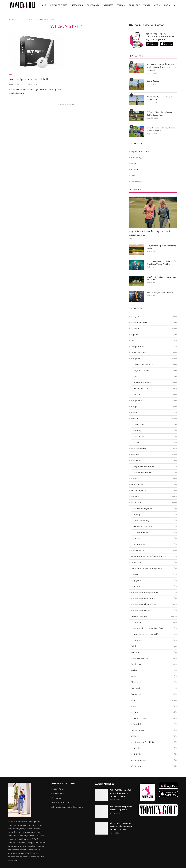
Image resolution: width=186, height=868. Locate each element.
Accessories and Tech (155, 365)
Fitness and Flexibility (155, 742)
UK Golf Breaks (155, 718)
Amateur (154, 328)
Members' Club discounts (154, 598)
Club (154, 341)
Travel (147, 5)
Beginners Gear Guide (155, 466)
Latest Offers (154, 562)
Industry (154, 496)
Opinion (154, 646)
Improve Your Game (140, 152)
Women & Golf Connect (64, 784)
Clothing (155, 430)
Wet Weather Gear (154, 760)
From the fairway (155, 520)
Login (167, 5)
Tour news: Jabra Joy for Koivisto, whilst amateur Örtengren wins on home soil (161, 67)
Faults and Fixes (154, 448)
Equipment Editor (18, 84)
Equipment (134, 5)
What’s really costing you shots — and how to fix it (162, 278)
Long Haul (154, 586)
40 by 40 (154, 317)
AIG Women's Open (154, 323)
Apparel (154, 335)
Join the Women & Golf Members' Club (154, 556)
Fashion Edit (155, 436)
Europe (154, 407)
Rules (154, 676)
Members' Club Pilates (154, 610)
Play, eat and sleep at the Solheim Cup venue (162, 247)
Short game (154, 682)
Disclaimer (57, 798)
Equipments (154, 400)
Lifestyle (154, 574)
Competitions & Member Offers (155, 628)
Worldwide (155, 724)
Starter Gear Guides (155, 472)
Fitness (154, 478)
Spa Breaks (154, 688)
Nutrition (155, 754)
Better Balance (153, 81)
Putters (155, 395)
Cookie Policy (58, 793)
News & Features (59, 5)
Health (155, 748)
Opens (157, 5)
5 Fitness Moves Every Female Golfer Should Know (160, 114)
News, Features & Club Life (155, 634)
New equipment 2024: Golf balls (29, 79)
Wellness (108, 5)
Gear (133, 176)
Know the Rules (155, 532)
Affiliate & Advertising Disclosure (67, 807)
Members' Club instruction (154, 604)
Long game (154, 580)
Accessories (155, 425)
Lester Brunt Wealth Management (154, 568)
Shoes (155, 442)
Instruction (77, 5)
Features (154, 454)
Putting (155, 538)
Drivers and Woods (155, 383)
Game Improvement (155, 526)
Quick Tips (154, 664)
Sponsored (154, 694)
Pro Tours (155, 640)
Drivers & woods (154, 353)
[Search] (175, 5)
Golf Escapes (137, 181)
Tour (154, 700)
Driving (155, 514)
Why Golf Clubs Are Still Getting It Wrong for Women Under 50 (150, 233)
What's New (154, 766)
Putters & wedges (154, 658)
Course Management (155, 508)
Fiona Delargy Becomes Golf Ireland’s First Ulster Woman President (162, 263)
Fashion (121, 5)
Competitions (154, 347)
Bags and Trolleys (155, 370)
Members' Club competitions (154, 592)
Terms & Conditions (61, 802)
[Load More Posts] (66, 104)
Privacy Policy (58, 789)
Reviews (154, 670)
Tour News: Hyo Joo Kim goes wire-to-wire (160, 98)
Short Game (155, 544)
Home (43, 5)
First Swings (93, 5)
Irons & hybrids (154, 550)
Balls (155, 377)
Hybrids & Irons (155, 388)
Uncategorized (154, 730)
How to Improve (154, 490)
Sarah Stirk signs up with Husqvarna (161, 293)
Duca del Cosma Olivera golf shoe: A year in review (161, 129)
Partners (154, 652)
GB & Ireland (154, 484)
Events (154, 412)
